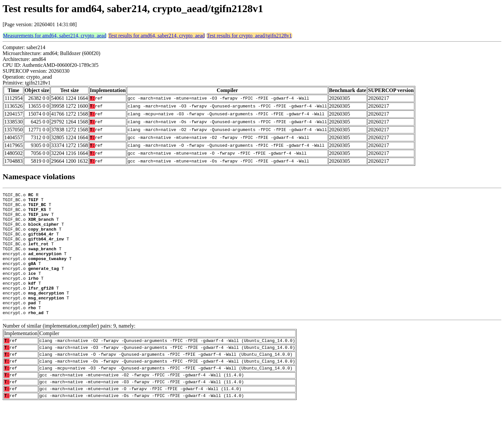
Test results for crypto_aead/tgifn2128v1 (249, 36)
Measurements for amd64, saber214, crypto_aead (55, 36)
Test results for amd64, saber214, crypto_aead (156, 36)
